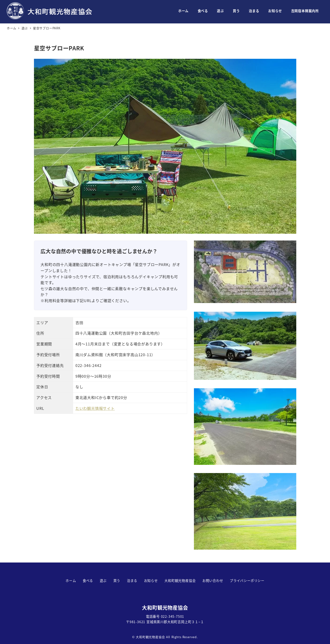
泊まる (132, 581)
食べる (88, 581)
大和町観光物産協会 (180, 581)
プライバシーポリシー (247, 581)
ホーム (71, 581)
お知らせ (151, 581)
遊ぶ (103, 581)
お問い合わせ (213, 581)
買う (117, 581)
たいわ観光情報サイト (95, 408)
